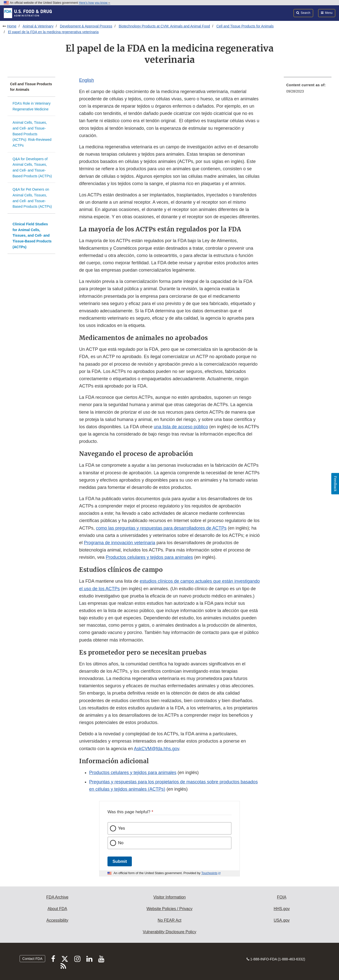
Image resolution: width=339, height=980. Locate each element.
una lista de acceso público (181, 427)
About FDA (57, 909)
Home (12, 26)
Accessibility (57, 920)
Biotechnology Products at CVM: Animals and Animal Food (164, 26)
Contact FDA (32, 959)
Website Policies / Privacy (170, 909)
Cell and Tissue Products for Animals (245, 26)
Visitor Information (170, 897)
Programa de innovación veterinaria (120, 543)
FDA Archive (57, 897)
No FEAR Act (169, 920)
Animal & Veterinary (38, 26)
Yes (122, 828)
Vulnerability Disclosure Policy (170, 932)
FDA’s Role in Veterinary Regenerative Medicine (32, 106)
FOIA (282, 897)
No (121, 843)
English (87, 80)
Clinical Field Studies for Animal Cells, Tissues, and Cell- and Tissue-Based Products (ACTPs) (32, 236)
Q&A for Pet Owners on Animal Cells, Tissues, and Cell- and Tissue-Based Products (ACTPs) (32, 198)
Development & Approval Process (86, 26)
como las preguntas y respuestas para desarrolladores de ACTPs (161, 528)
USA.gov (282, 920)
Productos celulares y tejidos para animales (149, 557)
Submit (120, 861)
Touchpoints (209, 873)
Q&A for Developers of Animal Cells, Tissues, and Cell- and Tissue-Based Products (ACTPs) (32, 167)
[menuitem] (308, 90)
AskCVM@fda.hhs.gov (156, 749)
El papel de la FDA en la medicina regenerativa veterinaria (53, 32)
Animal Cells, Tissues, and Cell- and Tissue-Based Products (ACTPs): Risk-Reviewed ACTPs (32, 134)
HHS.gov (282, 909)
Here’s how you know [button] (95, 3)
